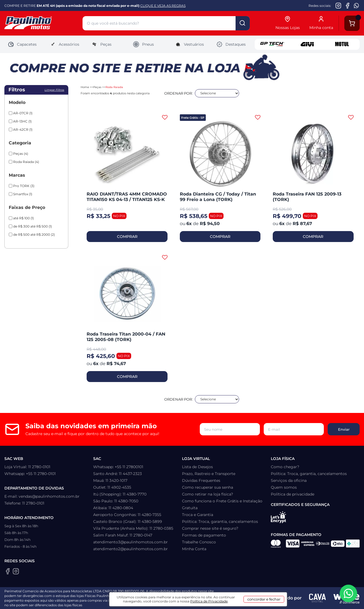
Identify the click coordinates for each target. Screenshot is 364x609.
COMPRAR (127, 237)
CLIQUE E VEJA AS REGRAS (163, 6)
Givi (307, 44)
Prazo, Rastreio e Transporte (209, 474)
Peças (101, 44)
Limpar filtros (54, 90)
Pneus (143, 44)
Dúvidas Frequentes (201, 480)
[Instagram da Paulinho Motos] (338, 5)
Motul (342, 44)
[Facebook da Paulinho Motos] (347, 5)
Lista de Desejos (197, 467)
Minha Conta (194, 549)
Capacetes (22, 44)
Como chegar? (285, 467)
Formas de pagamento (204, 535)
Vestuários (189, 44)
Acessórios (64, 44)
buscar (243, 23)
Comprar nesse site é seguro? (210, 528)
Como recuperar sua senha (208, 487)
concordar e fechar (264, 599)
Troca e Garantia (198, 515)
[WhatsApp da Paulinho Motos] (356, 5)
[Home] (43, 23)
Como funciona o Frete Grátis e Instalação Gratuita (222, 504)
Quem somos (284, 487)
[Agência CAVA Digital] (318, 598)
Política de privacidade (293, 494)
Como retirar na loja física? (208, 494)
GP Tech (272, 44)
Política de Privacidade (209, 601)
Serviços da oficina (289, 480)
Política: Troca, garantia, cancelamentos (220, 521)
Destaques (231, 44)
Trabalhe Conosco (199, 542)
